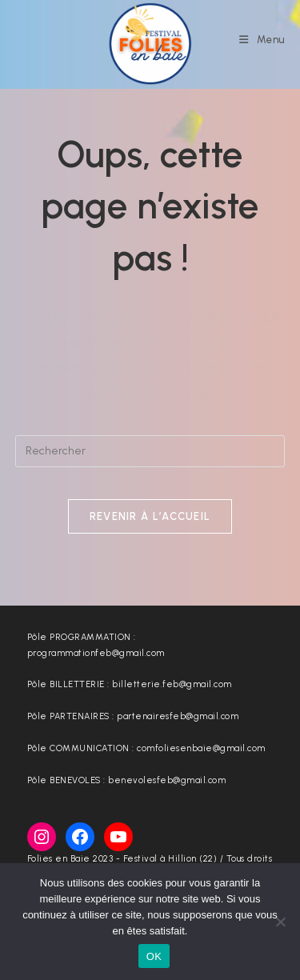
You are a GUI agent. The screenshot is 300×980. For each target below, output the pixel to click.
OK (154, 956)
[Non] (280, 922)
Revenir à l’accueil (150, 516)
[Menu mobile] (262, 40)
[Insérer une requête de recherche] (150, 451)
